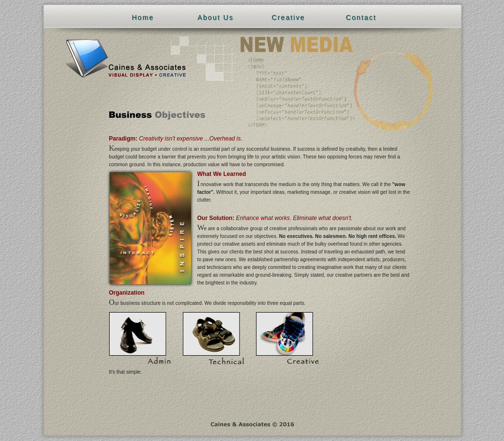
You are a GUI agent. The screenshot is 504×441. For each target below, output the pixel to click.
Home (143, 17)
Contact (361, 17)
